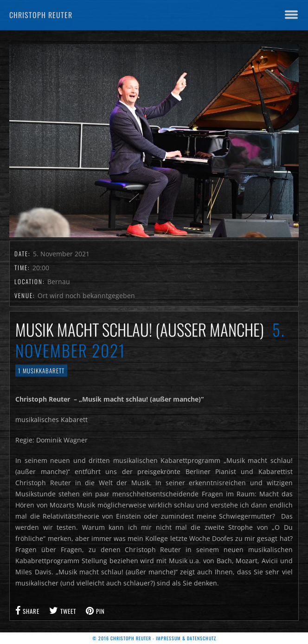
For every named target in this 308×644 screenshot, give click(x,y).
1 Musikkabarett (41, 371)
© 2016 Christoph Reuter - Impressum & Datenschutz (154, 638)
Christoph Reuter (41, 15)
